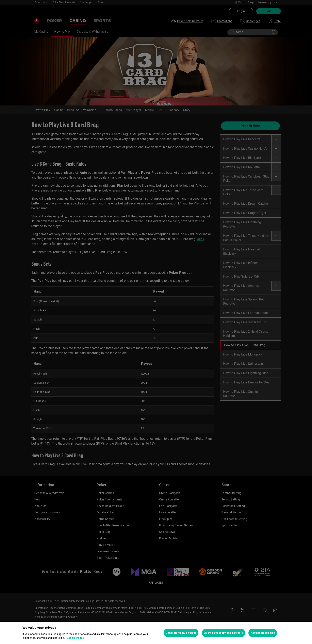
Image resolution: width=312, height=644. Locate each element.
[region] (156, 633)
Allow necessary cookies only (224, 633)
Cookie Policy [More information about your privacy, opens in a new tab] (75, 638)
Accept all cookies (263, 633)
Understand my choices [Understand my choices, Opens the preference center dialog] (181, 633)
